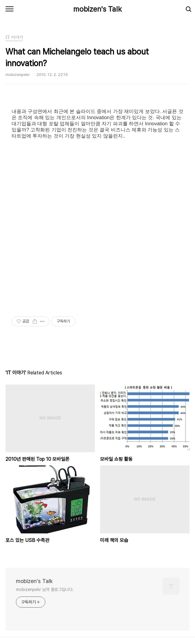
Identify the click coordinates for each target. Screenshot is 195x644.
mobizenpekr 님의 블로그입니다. (45, 589)
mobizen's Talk (97, 9)
